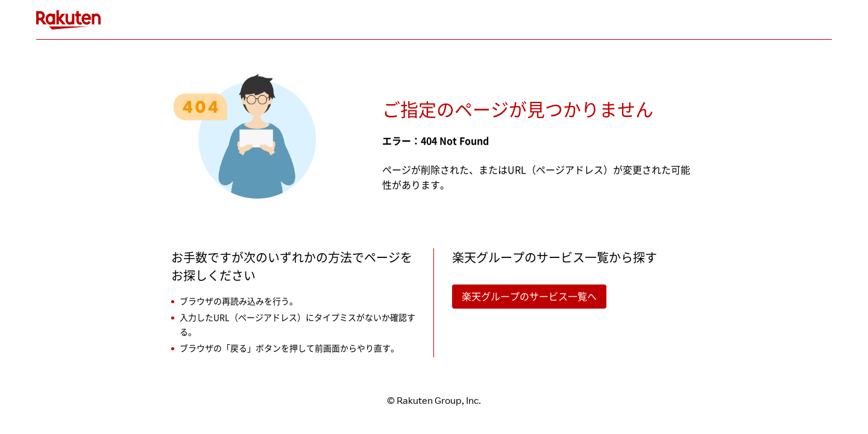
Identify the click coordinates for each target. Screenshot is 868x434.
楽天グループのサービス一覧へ (529, 297)
